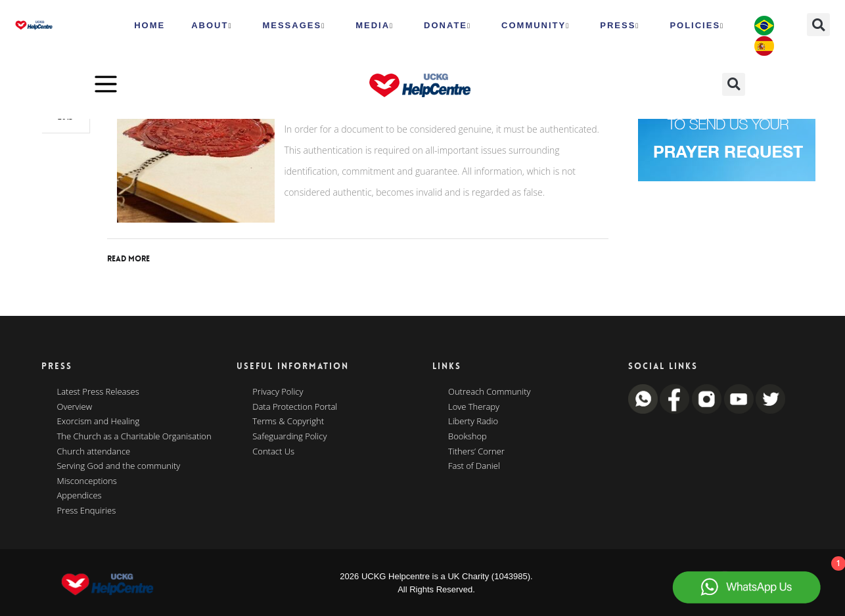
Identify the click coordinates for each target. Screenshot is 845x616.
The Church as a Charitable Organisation (134, 437)
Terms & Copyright (288, 422)
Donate (447, 26)
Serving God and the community (119, 466)
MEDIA (375, 26)
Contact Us (273, 452)
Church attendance (94, 452)
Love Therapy (474, 407)
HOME (149, 25)
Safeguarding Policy (289, 437)
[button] (818, 25)
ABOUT (212, 26)
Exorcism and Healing (99, 422)
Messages (294, 26)
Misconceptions (87, 481)
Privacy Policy (278, 392)
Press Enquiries (87, 511)
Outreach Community (490, 392)
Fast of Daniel (474, 466)
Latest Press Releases (98, 392)
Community (536, 26)
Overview (75, 407)
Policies (697, 26)
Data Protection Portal (295, 407)
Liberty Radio (473, 422)
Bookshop (468, 437)
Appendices (80, 496)
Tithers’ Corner (476, 452)
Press (620, 26)
